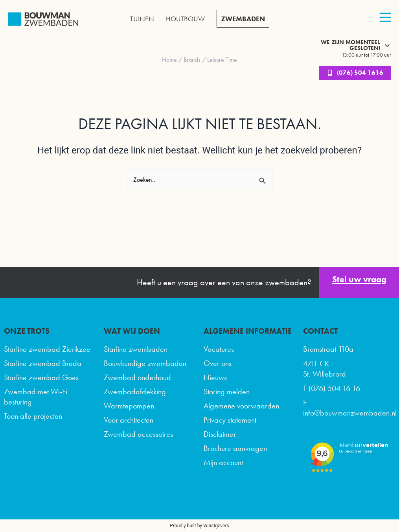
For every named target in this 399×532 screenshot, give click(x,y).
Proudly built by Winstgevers (199, 526)
